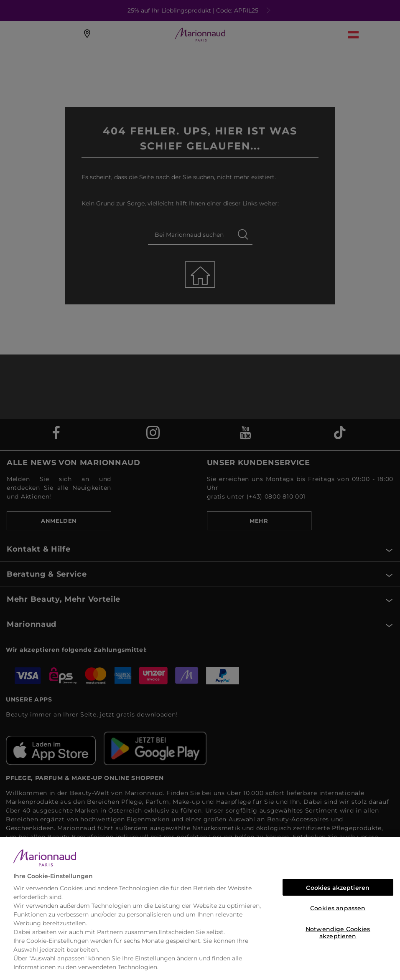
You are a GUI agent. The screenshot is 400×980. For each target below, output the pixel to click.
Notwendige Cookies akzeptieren (338, 931)
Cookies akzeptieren (338, 888)
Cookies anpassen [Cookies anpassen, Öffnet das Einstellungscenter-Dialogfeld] (338, 908)
